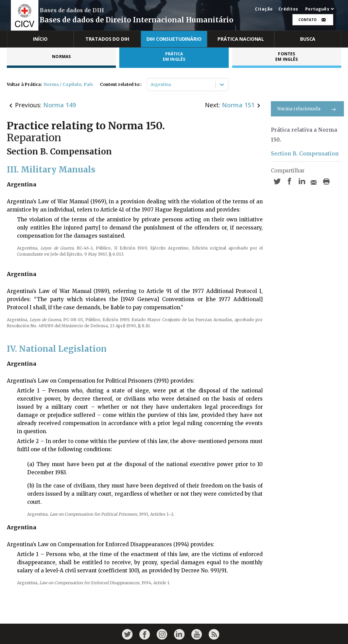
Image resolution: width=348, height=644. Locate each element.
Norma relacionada (307, 109)
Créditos (288, 9)
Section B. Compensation (305, 154)
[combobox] (151, 85)
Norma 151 (238, 105)
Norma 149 (59, 105)
